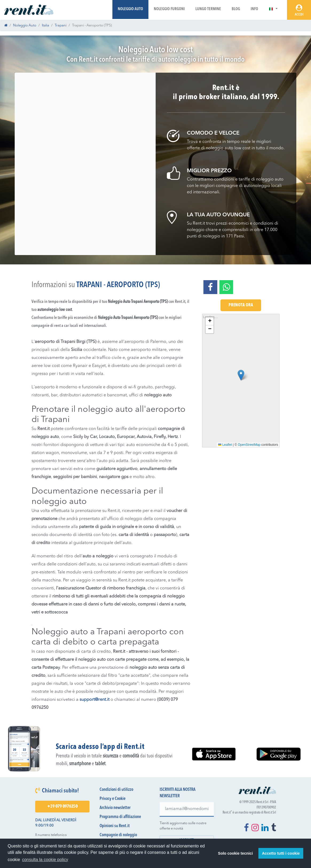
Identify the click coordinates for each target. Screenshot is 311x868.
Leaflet (225, 445)
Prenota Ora (241, 305)
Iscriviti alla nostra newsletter (178, 793)
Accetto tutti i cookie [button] (281, 853)
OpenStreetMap (249, 445)
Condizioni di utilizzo (116, 790)
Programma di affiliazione (120, 817)
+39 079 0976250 (62, 807)
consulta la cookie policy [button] (45, 860)
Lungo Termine (208, 9)
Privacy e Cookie (113, 799)
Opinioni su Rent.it (115, 826)
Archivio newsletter (115, 808)
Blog (236, 9)
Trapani (61, 26)
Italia (46, 26)
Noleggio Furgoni (169, 9)
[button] (273, 9)
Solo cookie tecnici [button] (235, 853)
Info (254, 9)
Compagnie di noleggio (118, 835)
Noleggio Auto (130, 9)
